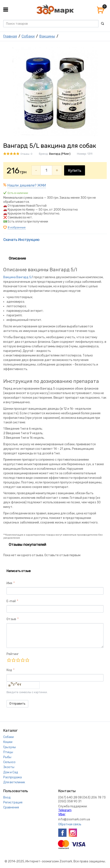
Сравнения (11, 807)
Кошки (8, 742)
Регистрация (13, 802)
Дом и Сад (11, 772)
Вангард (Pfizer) (60, 154)
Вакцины (47, 36)
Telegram (65, 810)
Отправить (17, 704)
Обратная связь (70, 824)
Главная (10, 36)
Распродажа (12, 777)
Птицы (8, 752)
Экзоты (9, 767)
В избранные (17, 227)
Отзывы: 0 (26, 154)
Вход (7, 797)
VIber (62, 814)
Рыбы (7, 757)
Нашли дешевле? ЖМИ (27, 185)
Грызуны (10, 747)
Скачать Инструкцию (21, 240)
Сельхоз (9, 762)
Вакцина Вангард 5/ (18, 277)
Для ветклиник (14, 782)
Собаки (28, 36)
